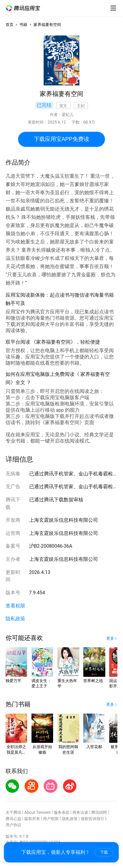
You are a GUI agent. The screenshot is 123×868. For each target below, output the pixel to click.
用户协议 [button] (13, 825)
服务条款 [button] (62, 812)
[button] (23, 8)
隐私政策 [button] (15, 619)
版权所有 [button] (32, 819)
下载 (104, 852)
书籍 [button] (23, 24)
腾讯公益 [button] (13, 819)
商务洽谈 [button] (80, 812)
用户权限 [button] (51, 819)
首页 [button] (10, 24)
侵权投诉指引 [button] (92, 819)
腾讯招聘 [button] (99, 812)
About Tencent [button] (38, 812)
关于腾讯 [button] (13, 812)
